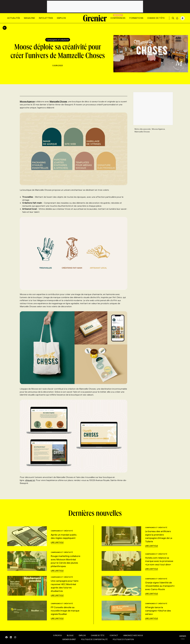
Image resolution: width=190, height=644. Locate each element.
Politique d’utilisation (123, 639)
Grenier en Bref (68, 639)
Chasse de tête (156, 18)
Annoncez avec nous (132, 635)
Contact (113, 635)
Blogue (69, 635)
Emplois (61, 18)
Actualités (14, 18)
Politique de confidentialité (94, 639)
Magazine (29, 18)
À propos (57, 635)
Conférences (118, 18)
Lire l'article (57, 542)
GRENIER (183, 636)
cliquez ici (30, 480)
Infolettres (46, 18)
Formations (136, 18)
